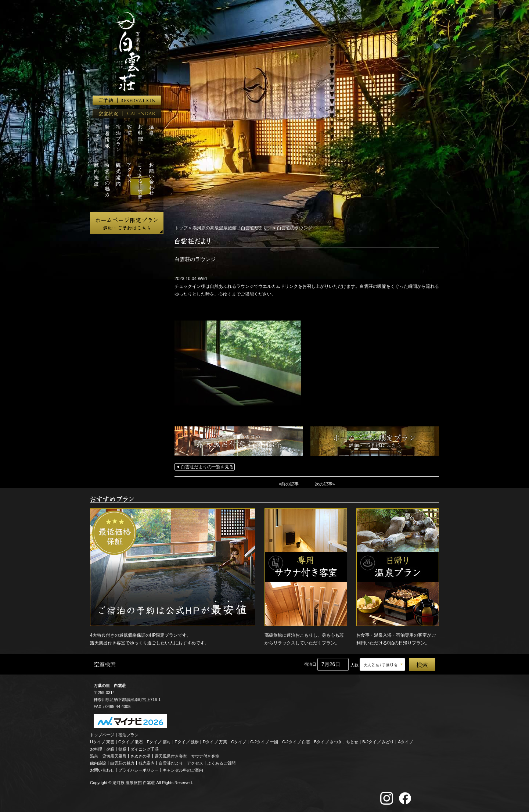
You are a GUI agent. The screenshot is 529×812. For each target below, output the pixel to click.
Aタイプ (406, 742)
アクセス (195, 763)
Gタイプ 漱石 (131, 742)
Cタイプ (239, 742)
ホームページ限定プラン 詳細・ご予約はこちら (127, 223)
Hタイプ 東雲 (102, 742)
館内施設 (98, 763)
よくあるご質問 (221, 763)
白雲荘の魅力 (122, 763)
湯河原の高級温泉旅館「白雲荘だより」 (232, 228)
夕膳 (110, 749)
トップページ (102, 735)
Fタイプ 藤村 (159, 742)
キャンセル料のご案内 (183, 770)
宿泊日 (310, 664)
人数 (355, 665)
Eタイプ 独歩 (187, 742)
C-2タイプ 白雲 (296, 742)
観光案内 (147, 763)
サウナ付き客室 (205, 756)
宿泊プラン (128, 735)
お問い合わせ (102, 770)
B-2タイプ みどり (378, 742)
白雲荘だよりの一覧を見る (207, 467)
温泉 (94, 756)
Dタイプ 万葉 (215, 742)
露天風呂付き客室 (171, 756)
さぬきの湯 (141, 756)
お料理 (96, 749)
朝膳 (122, 749)
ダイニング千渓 (145, 749)
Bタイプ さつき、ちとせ (336, 742)
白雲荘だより (171, 763)
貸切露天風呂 (114, 756)
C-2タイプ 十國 (264, 742)
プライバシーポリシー (138, 770)
